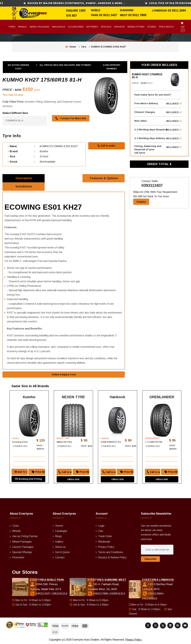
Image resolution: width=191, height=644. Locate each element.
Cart (183, 27)
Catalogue (61, 531)
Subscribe (150, 559)
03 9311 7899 (137, 15)
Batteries (92, 27)
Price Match (166, 27)
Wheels (22, 27)
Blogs (58, 537)
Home (71, 47)
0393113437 (152, 185)
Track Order (105, 537)
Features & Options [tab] (104, 178)
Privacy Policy (106, 547)
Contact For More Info (70, 118)
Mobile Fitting (136, 27)
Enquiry (141, 202)
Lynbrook (160, 11)
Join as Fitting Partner (25, 537)
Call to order (106, 146)
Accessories (76, 27)
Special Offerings (22, 552)
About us (60, 547)
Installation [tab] (24, 187)
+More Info (73, 479)
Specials (106, 27)
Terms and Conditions (111, 552)
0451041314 (60, 594)
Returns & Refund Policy (112, 558)
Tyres (12, 27)
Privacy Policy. (134, 640)
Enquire (73, 11)
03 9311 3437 (108, 15)
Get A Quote (62, 552)
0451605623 (150, 599)
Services (119, 27)
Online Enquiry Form (64, 375)
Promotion (18, 558)
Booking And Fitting (28, 479)
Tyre (84, 47)
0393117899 (98, 594)
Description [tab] (24, 178)
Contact (60, 558)
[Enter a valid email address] (157, 550)
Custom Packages (23, 547)
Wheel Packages (39, 27)
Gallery (59, 542)
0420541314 (117, 594)
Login (101, 526)
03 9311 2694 (177, 11)
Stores (152, 27)
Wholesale (59, 27)
